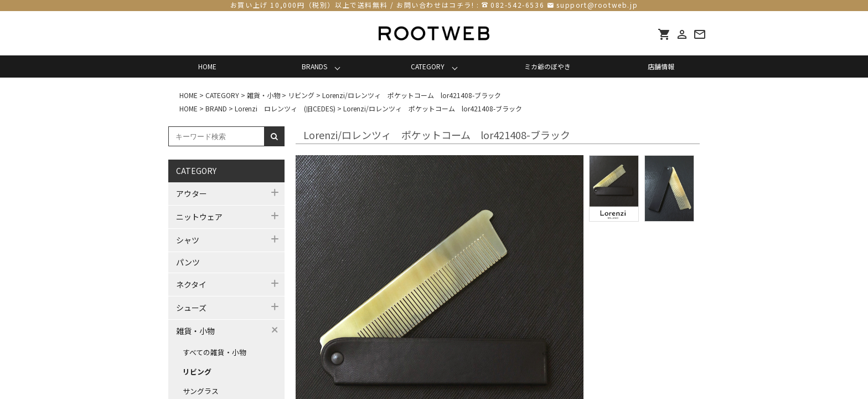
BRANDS (314, 66)
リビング (197, 372)
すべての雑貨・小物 (215, 352)
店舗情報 (661, 66)
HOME (207, 66)
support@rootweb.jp (597, 5)
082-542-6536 (517, 5)
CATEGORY (428, 66)
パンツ (188, 262)
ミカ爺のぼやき (547, 66)
